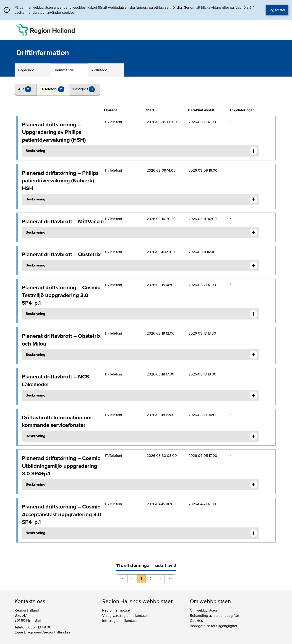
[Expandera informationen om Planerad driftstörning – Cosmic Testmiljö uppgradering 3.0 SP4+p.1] (253, 314)
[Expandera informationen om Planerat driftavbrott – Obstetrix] (253, 266)
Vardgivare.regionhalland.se (124, 616)
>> (170, 579)
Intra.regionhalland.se (119, 621)
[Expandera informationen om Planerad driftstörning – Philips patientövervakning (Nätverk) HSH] (253, 199)
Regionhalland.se (116, 610)
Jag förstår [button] (277, 10)
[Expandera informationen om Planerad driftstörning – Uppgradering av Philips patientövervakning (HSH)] (253, 151)
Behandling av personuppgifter (214, 616)
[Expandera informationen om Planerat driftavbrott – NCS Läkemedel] (253, 395)
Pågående (26, 70)
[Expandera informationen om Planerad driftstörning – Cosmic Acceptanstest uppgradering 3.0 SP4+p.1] (253, 533)
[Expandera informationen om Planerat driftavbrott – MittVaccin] (253, 232)
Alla (22, 89)
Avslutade (99, 70)
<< (122, 579)
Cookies (196, 621)
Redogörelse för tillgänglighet (214, 626)
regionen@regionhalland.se (49, 632)
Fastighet (81, 89)
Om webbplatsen (203, 610)
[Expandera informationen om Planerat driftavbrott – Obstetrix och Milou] (253, 355)
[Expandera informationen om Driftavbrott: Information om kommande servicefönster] (253, 436)
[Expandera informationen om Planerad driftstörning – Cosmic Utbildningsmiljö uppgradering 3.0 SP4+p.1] (253, 485)
